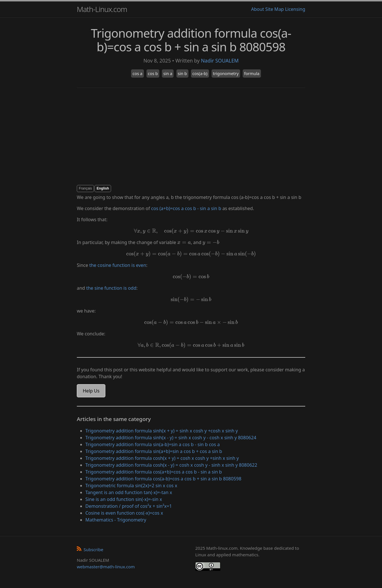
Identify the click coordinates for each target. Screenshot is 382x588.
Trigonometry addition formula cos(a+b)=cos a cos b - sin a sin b (154, 472)
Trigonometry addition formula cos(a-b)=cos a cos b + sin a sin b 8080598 (163, 479)
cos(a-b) (200, 73)
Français (85, 188)
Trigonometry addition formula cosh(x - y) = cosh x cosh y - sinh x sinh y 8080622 (171, 465)
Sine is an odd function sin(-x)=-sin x (124, 499)
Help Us (91, 391)
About (257, 9)
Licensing (295, 9)
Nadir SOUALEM (220, 61)
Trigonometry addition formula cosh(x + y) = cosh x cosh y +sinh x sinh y (162, 458)
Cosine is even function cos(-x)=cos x (124, 513)
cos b (153, 73)
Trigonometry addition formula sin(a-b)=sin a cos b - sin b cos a (153, 444)
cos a (137, 73)
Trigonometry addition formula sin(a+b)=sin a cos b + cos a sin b (154, 451)
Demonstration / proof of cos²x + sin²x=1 (129, 506)
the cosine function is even (118, 265)
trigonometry (226, 73)
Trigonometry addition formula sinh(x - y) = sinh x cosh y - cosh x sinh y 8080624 (171, 438)
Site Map (275, 9)
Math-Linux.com (102, 9)
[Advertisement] (191, 136)
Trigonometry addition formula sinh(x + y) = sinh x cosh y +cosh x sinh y (162, 431)
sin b (182, 73)
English (103, 188)
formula (252, 73)
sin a (168, 73)
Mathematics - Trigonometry (116, 520)
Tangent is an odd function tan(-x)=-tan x (129, 492)
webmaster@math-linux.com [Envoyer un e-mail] (106, 567)
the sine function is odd (111, 288)
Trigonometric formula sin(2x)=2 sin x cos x (131, 486)
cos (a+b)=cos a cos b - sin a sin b (186, 208)
